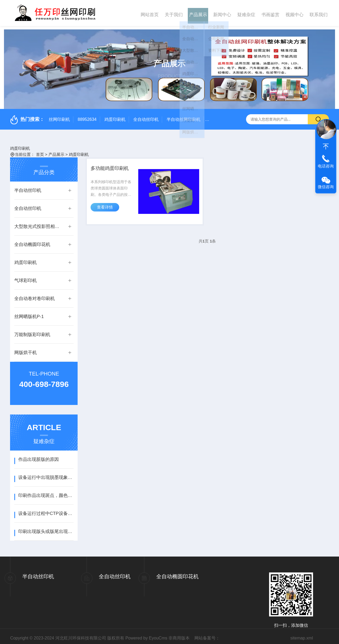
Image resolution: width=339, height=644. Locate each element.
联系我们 (319, 13)
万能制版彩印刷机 (32, 331)
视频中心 (295, 13)
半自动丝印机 (28, 187)
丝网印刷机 (59, 116)
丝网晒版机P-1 (29, 313)
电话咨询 (326, 166)
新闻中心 (222, 13)
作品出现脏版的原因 (39, 456)
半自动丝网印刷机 (184, 116)
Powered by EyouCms (146, 635)
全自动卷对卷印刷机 (35, 295)
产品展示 (198, 13)
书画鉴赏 (270, 13)
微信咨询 (326, 187)
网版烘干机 (26, 349)
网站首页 (150, 13)
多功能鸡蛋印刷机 (113, 167)
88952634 (87, 116)
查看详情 (106, 210)
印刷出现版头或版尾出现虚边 (46, 528)
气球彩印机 (26, 277)
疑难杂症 (246, 13)
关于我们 (174, 13)
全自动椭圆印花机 (32, 241)
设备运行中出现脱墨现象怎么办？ (46, 474)
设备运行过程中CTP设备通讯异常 (46, 510)
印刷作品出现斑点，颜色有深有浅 (46, 492)
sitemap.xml (302, 635)
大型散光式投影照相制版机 (39, 223)
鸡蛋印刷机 (115, 116)
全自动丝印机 (146, 116)
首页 (40, 151)
